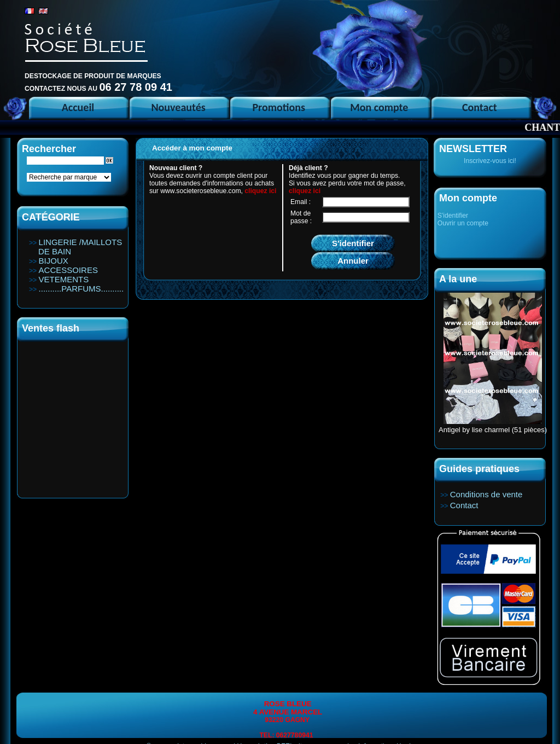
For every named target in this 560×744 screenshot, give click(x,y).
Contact (480, 107)
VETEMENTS (64, 279)
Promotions (278, 107)
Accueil (78, 107)
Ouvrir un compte (463, 223)
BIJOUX (54, 261)
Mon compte (379, 107)
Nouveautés (178, 107)
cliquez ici (260, 191)
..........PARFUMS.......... (81, 289)
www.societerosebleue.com (200, 191)
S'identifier (453, 216)
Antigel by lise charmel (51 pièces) (493, 430)
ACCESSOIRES (68, 270)
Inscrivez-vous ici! (490, 161)
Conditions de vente (486, 494)
